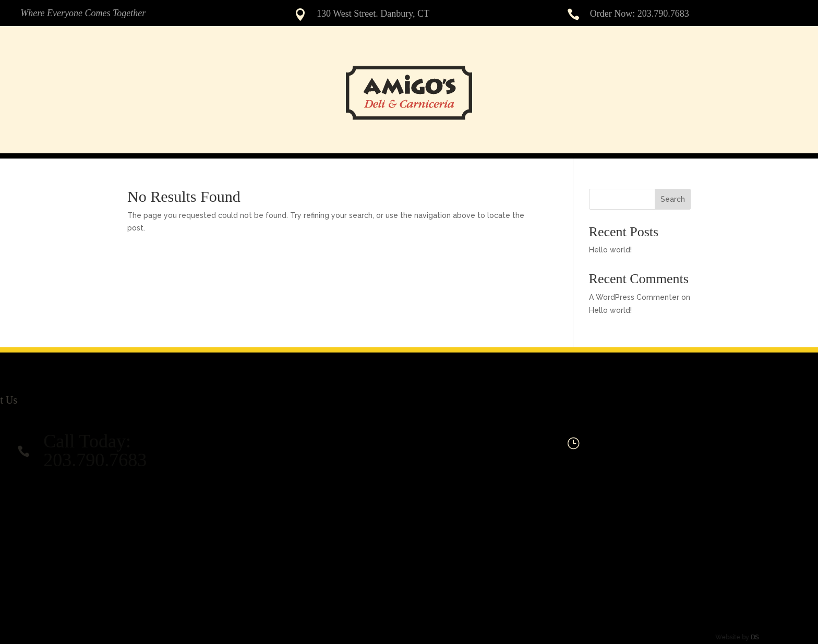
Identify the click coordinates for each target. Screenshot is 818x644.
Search (673, 199)
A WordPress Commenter (634, 297)
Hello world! (610, 250)
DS (741, 637)
